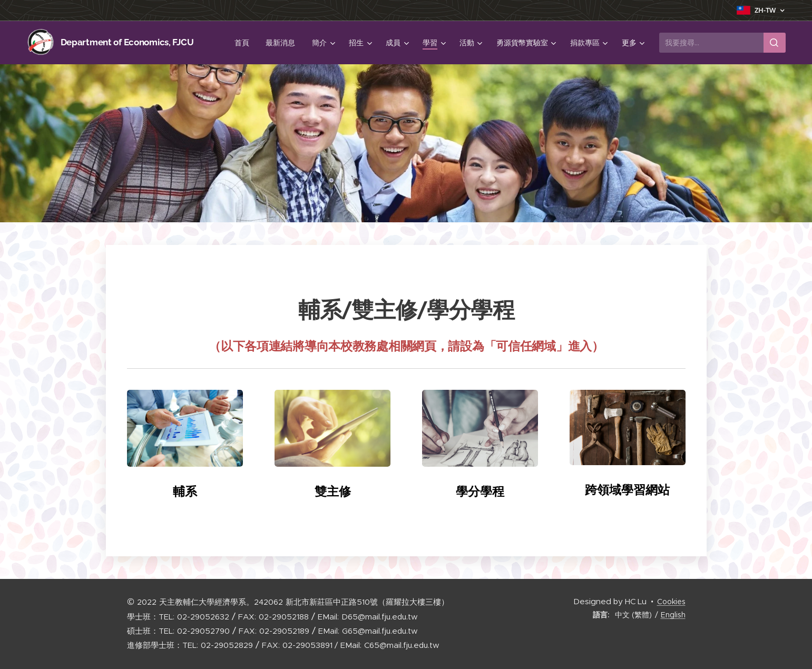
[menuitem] (244, 43)
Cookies (671, 602)
